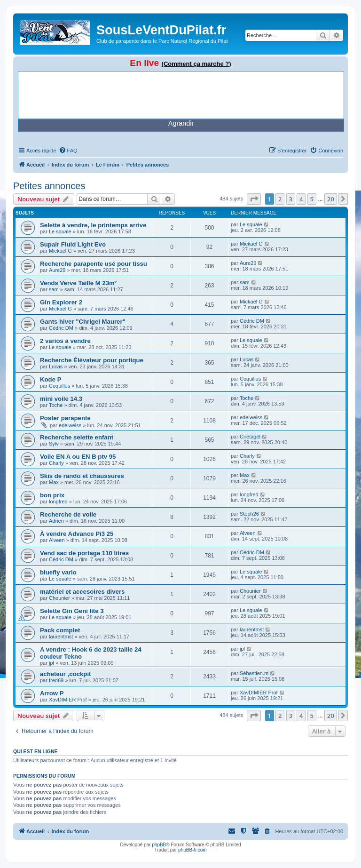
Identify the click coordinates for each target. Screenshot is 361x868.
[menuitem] (68, 151)
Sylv (54, 444)
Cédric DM (61, 328)
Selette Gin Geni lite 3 (72, 611)
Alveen (57, 540)
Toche (56, 405)
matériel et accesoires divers (82, 592)
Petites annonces (49, 186)
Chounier (59, 598)
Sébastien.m (254, 673)
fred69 (56, 680)
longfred (58, 502)
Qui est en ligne (35, 751)
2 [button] (280, 199)
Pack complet (60, 630)
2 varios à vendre (65, 341)
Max (54, 482)
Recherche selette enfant (77, 437)
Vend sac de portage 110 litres (84, 553)
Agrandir (181, 123)
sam (54, 289)
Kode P (51, 379)
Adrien (56, 521)
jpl (51, 663)
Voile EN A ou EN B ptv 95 (78, 457)
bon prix (52, 495)
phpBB (159, 845)
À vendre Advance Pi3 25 (77, 534)
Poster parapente (65, 418)
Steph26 (249, 514)
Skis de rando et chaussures (82, 476)
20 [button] (331, 199)
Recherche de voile (68, 514)
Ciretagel (250, 437)
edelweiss (70, 425)
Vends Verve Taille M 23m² (78, 283)
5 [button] (312, 199)
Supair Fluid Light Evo (73, 244)
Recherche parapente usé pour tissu (94, 264)
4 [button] (301, 199)
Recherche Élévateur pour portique (92, 360)
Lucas (56, 366)
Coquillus (59, 386)
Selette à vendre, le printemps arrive (93, 225)
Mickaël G (60, 251)
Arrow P (52, 693)
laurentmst (61, 637)
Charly (56, 463)
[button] (254, 199)
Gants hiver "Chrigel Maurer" (83, 322)
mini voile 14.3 (61, 399)
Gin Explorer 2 (61, 302)
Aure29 (57, 270)
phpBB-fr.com (192, 850)
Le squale (60, 231)
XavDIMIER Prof (68, 700)
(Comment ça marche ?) (196, 64)
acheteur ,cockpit (65, 674)
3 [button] (291, 199)
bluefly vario (58, 572)
